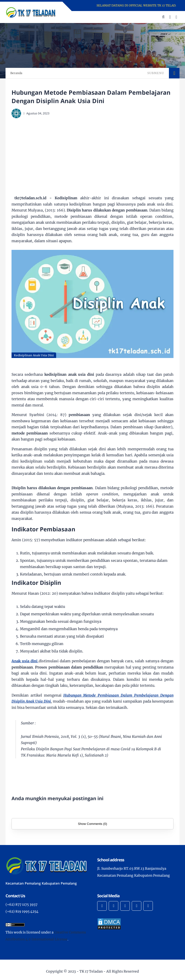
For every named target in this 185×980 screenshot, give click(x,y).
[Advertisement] (98, 157)
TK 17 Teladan (91, 971)
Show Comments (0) (92, 824)
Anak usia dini (25, 661)
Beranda (16, 73)
